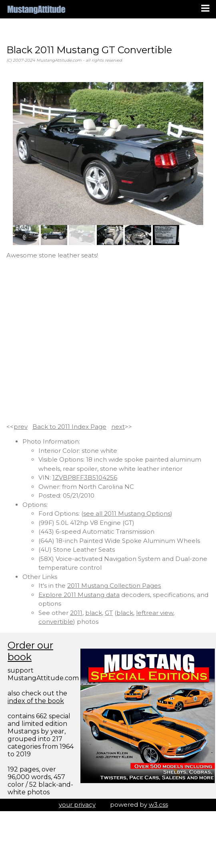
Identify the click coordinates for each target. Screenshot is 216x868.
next (118, 427)
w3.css (158, 805)
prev (21, 427)
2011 (76, 613)
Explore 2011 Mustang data (79, 595)
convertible (56, 622)
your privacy (77, 805)
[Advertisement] (75, 341)
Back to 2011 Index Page (69, 427)
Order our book (30, 651)
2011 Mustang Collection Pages (114, 586)
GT (109, 613)
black (94, 613)
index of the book (36, 701)
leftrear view (155, 613)
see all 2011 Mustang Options (127, 513)
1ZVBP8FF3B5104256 (85, 477)
